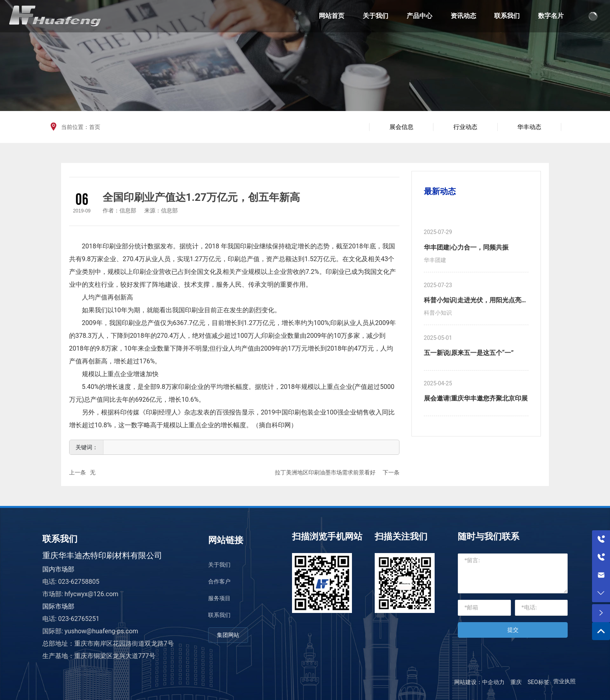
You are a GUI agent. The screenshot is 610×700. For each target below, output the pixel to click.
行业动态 (465, 127)
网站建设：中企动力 (479, 682)
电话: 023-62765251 (71, 619)
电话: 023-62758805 (71, 582)
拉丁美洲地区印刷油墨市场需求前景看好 (325, 472)
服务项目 (219, 598)
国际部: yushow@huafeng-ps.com (90, 631)
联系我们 (219, 615)
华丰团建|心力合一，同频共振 (466, 247)
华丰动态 (529, 127)
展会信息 (401, 127)
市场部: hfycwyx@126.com (80, 594)
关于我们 (219, 565)
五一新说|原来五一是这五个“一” (469, 353)
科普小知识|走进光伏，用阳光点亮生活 (476, 301)
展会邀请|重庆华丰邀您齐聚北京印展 (476, 398)
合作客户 (219, 581)
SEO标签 (538, 682)
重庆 (516, 682)
